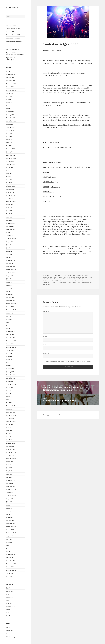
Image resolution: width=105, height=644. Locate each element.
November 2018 (11, 341)
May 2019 (9, 322)
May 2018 (9, 359)
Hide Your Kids (72, 279)
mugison (52, 281)
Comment (47, 311)
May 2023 (9, 177)
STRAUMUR (12, 7)
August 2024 (10, 130)
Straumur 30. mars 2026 (13, 29)
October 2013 (10, 530)
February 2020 (10, 294)
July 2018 (9, 353)
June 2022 (9, 211)
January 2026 (10, 78)
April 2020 (9, 288)
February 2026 (10, 75)
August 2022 (10, 205)
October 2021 (10, 236)
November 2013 (11, 527)
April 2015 (9, 474)
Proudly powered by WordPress (53, 415)
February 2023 (10, 186)
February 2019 (10, 332)
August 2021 (10, 242)
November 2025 (11, 84)
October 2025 (10, 87)
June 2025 (9, 99)
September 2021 (11, 239)
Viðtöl (8, 616)
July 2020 (9, 279)
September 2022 (11, 202)
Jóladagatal (10, 597)
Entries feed (10, 631)
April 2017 (9, 400)
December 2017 (11, 375)
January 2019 (10, 335)
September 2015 (11, 459)
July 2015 (9, 465)
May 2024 (9, 140)
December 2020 (11, 267)
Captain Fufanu (84, 275)
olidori (58, 275)
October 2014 (10, 493)
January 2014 (10, 521)
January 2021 (10, 263)
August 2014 (10, 499)
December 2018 (11, 338)
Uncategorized (11, 607)
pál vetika (72, 281)
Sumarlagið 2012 (19, 55)
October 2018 (10, 344)
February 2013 (10, 555)
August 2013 (10, 536)
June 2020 (9, 282)
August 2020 (10, 276)
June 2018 (9, 356)
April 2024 (9, 143)
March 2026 (10, 71)
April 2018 (9, 363)
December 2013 (11, 524)
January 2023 (10, 189)
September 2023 (11, 164)
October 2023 (10, 161)
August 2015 (10, 462)
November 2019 (11, 304)
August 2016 (10, 425)
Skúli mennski (62, 283)
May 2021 (9, 251)
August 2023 (10, 167)
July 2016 (9, 428)
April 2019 (9, 325)
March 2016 (10, 440)
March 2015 (10, 477)
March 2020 (10, 291)
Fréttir (8, 594)
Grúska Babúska (62, 279)
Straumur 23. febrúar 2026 (14, 41)
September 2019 (11, 310)
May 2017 (9, 397)
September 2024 (11, 127)
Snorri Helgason (72, 283)
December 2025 (11, 81)
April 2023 (9, 180)
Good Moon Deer (52, 279)
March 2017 (10, 403)
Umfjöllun (9, 604)
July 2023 (9, 171)
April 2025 (9, 106)
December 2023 (11, 155)
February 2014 (10, 517)
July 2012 (9, 576)
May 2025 (9, 102)
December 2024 (11, 118)
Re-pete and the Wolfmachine (84, 281)
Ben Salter (76, 275)
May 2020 (9, 285)
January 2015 (10, 483)
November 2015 (11, 452)
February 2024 (10, 149)
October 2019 (10, 307)
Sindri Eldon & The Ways (50, 283)
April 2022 (9, 217)
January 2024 (10, 152)
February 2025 (10, 112)
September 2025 (11, 90)
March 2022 (10, 220)
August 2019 (10, 313)
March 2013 (10, 551)
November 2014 (11, 490)
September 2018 (11, 347)
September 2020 (11, 273)
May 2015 (9, 471)
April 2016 (9, 437)
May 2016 (9, 434)
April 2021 (9, 254)
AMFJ (71, 275)
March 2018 (10, 366)
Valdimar (9, 613)
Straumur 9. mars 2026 (13, 35)
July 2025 (9, 96)
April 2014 (9, 511)
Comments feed (11, 634)
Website (46, 353)
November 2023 (11, 158)
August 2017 (10, 387)
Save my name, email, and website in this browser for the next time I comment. (68, 361)
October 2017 (10, 381)
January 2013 (10, 558)
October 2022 (10, 198)
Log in (8, 628)
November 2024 (11, 121)
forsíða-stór (10, 591)
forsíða (8, 588)
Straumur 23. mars (12, 32)
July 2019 (9, 316)
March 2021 (10, 257)
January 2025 (10, 115)
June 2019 (9, 319)
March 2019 (10, 329)
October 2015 (10, 455)
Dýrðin (82, 277)
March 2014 (10, 514)
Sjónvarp (9, 600)
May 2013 (9, 545)
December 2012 (11, 561)
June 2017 (9, 394)
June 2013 (9, 542)
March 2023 (10, 183)
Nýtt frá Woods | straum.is (14, 58)
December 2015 (11, 449)
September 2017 (11, 384)
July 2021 (9, 245)
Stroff (79, 283)
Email (46, 345)
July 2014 (9, 502)
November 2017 (11, 378)
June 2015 (9, 468)
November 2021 (11, 232)
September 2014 (11, 496)
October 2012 (10, 567)
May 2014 (9, 508)
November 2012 (11, 564)
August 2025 (10, 93)
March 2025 (10, 109)
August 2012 (10, 573)
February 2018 (10, 369)
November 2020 (11, 270)
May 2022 (9, 214)
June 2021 (9, 248)
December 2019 (11, 301)
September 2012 (11, 570)
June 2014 (9, 505)
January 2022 (10, 226)
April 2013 (9, 548)
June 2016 (9, 431)
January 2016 (10, 446)
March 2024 (10, 146)
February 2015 (10, 480)
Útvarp (8, 610)
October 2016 (10, 418)
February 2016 (10, 443)
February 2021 (10, 260)
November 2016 (11, 415)
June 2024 (9, 136)
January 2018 (10, 372)
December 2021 (11, 229)
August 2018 (10, 350)
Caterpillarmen (48, 277)
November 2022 (11, 195)
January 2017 (10, 409)
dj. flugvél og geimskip (73, 277)
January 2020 (10, 298)
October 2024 (10, 124)
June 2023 (9, 174)
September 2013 (11, 533)
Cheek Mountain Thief (59, 277)
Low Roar (79, 279)
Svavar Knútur (85, 283)
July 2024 (9, 133)
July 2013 (9, 539)
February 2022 (10, 223)
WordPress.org (11, 637)
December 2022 (11, 192)
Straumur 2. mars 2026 (13, 38)
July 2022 (9, 208)
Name (46, 337)
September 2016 (11, 421)
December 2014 (11, 486)
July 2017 (9, 390)
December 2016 (11, 412)
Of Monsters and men (62, 281)
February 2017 (10, 406)
